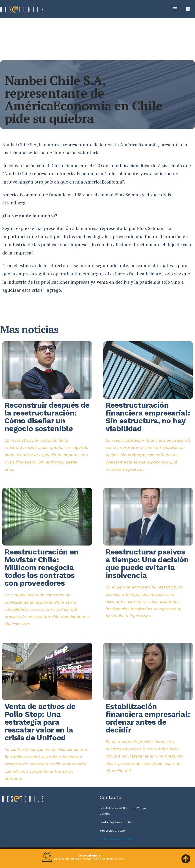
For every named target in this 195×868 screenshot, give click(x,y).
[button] (175, 8)
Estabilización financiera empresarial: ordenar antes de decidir (148, 718)
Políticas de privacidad (116, 839)
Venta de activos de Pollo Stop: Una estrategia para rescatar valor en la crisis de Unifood (40, 722)
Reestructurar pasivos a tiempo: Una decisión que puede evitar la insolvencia (147, 564)
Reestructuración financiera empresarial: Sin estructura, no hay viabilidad (148, 417)
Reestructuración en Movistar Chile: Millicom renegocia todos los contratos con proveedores (41, 567)
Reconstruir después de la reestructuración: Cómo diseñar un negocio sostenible (47, 417)
